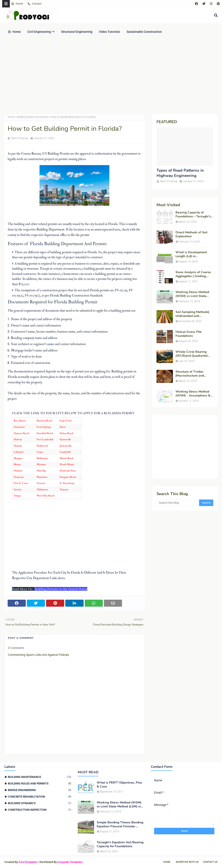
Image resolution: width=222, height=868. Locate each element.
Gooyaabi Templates (70, 862)
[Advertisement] (111, 77)
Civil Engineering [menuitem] (39, 32)
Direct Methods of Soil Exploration (191, 234)
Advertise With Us (187, 862)
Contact (34, 4)
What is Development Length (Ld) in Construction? (191, 254)
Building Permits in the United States (61, 589)
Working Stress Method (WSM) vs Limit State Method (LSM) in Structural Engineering (192, 294)
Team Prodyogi (19, 138)
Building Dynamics (40, 803)
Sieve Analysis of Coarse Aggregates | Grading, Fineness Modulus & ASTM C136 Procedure (193, 274)
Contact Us (210, 862)
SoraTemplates (28, 862)
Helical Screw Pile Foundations (189, 334)
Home (17, 4)
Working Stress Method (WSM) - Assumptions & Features (193, 394)
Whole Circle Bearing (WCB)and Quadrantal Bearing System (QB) (192, 354)
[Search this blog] (178, 503)
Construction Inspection (40, 810)
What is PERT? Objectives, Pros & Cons (119, 785)
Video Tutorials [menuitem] (109, 32)
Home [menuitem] (14, 32)
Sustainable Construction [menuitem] (144, 32)
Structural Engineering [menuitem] (77, 32)
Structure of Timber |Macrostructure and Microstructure (190, 374)
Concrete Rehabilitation (40, 797)
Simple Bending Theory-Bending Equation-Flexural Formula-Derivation (120, 824)
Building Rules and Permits (33, 117)
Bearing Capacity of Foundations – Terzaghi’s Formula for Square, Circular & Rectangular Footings (193, 215)
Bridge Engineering (40, 790)
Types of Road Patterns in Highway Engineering (180, 173)
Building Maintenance (40, 777)
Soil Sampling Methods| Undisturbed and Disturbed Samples (192, 314)
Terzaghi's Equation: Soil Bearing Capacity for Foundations (120, 844)
